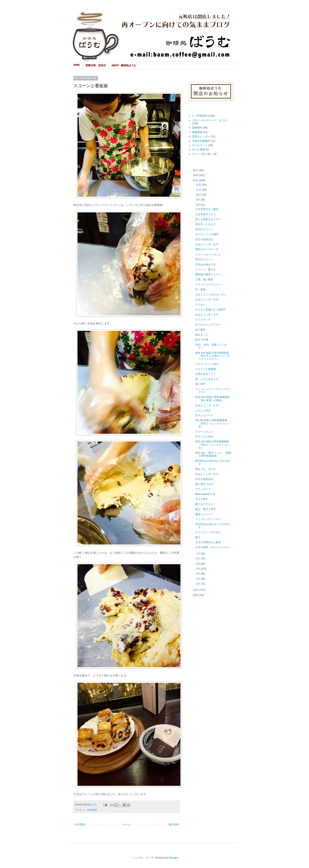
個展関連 (197, 132)
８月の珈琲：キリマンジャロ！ (213, 547)
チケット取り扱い (202, 154)
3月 (198, 574)
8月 (198, 205)
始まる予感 (202, 340)
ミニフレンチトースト (208, 519)
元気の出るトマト (206, 374)
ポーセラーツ (200, 145)
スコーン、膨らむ (206, 269)
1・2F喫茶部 (90, 810)
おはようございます (207, 244)
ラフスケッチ (203, 320)
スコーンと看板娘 (206, 369)
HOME (77, 65)
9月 (198, 200)
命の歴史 (200, 330)
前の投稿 (174, 824)
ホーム (127, 824)
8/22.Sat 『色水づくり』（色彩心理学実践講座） (213, 454)
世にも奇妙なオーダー (208, 219)
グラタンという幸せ (207, 364)
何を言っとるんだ (206, 224)
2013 (196, 595)
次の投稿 (80, 824)
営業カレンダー (201, 136)
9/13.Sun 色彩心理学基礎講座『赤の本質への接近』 (212, 399)
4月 (198, 569)
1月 (198, 584)
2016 (196, 175)
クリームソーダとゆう (208, 532)
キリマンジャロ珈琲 (207, 234)
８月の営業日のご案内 (208, 542)
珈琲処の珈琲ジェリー (208, 274)
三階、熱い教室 (204, 280)
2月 (198, 579)
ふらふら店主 (203, 410)
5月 (198, 564)
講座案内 (197, 128)
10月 (199, 195)
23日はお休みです (206, 265)
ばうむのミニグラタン (208, 325)
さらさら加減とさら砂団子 (211, 310)
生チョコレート (204, 415)
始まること (202, 335)
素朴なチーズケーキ (207, 249)
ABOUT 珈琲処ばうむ (124, 66)
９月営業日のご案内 (207, 209)
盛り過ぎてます (204, 484)
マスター (200, 305)
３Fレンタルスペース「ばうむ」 (211, 120)
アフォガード (203, 489)
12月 (199, 185)
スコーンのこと (204, 432)
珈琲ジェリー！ (204, 514)
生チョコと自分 (204, 437)
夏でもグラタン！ (206, 504)
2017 (196, 170)
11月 (199, 190)
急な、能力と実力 (206, 509)
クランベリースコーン (208, 284)
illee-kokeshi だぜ (205, 494)
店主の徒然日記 (204, 239)
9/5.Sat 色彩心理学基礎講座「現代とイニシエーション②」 (212, 423)
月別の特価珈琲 (201, 141)
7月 (198, 554)
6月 (198, 559)
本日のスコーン (204, 229)
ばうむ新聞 (198, 150)
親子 (198, 537)
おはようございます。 (208, 299)
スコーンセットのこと (208, 254)
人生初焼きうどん (206, 214)
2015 (196, 180)
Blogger (174, 858)
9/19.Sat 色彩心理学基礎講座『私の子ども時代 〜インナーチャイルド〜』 (213, 356)
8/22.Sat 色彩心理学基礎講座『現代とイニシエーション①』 (212, 445)
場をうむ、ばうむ (206, 469)
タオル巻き (202, 499)
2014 (196, 590)
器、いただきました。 (208, 379)
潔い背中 (200, 384)
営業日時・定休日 (96, 66)
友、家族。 (202, 289)
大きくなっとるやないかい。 (212, 295)
